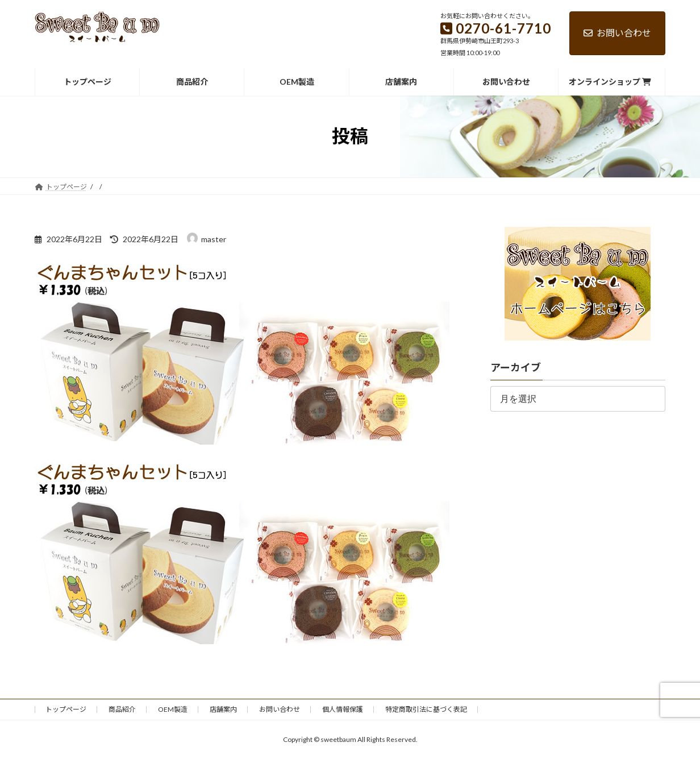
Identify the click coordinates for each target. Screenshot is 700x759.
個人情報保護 (343, 709)
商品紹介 (122, 709)
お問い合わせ (617, 33)
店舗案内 (223, 709)
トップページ (66, 709)
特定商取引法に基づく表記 (426, 709)
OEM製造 (173, 709)
